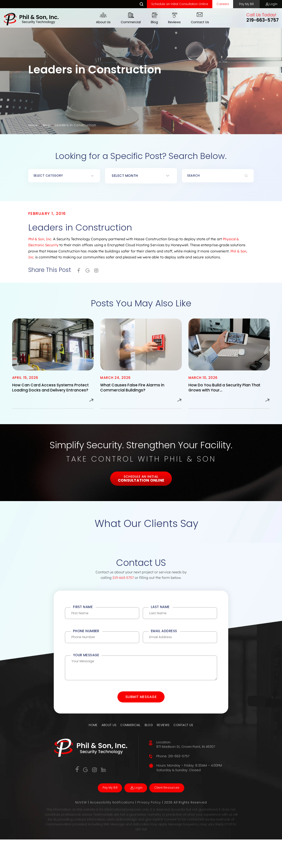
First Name (83, 617)
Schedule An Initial (141, 488)
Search (127, 4)
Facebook (76, 796)
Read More (91, 408)
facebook (79, 272)
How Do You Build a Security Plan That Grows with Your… (228, 390)
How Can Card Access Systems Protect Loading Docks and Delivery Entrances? (50, 393)
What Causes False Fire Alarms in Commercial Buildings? (135, 390)
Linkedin (105, 797)
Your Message (86, 670)
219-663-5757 (260, 21)
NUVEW (81, 831)
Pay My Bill (242, 4)
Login (272, 4)
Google (89, 272)
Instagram (99, 272)
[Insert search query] (218, 176)
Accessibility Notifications (113, 831)
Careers (215, 4)
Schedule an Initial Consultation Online (168, 4)
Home (91, 752)
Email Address (164, 643)
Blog (152, 23)
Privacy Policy (150, 831)
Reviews (172, 23)
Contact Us (198, 23)
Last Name (160, 617)
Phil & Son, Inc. (41, 240)
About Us (101, 23)
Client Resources (171, 816)
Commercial (129, 23)
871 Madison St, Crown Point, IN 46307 (186, 774)
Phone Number (86, 643)
